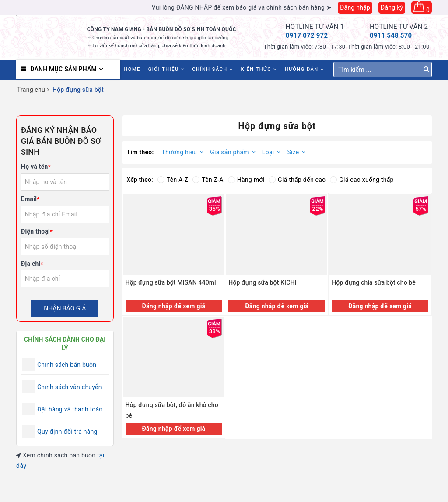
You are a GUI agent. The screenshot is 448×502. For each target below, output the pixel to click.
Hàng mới (246, 180)
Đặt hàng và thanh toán (70, 409)
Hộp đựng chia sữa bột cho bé (374, 282)
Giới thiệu (166, 69)
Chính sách (212, 69)
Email (30, 199)
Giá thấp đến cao (297, 180)
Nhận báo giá (65, 308)
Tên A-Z (173, 180)
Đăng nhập (355, 7)
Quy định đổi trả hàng (67, 432)
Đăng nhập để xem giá (173, 306)
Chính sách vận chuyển (70, 387)
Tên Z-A (208, 180)
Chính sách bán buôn (67, 365)
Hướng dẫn (304, 69)
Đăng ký (392, 7)
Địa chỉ (32, 264)
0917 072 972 (307, 35)
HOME (132, 69)
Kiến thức (259, 69)
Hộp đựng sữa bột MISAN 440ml (171, 282)
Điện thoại (37, 231)
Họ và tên (36, 167)
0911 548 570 (391, 35)
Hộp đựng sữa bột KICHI (262, 282)
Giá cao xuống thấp (362, 180)
